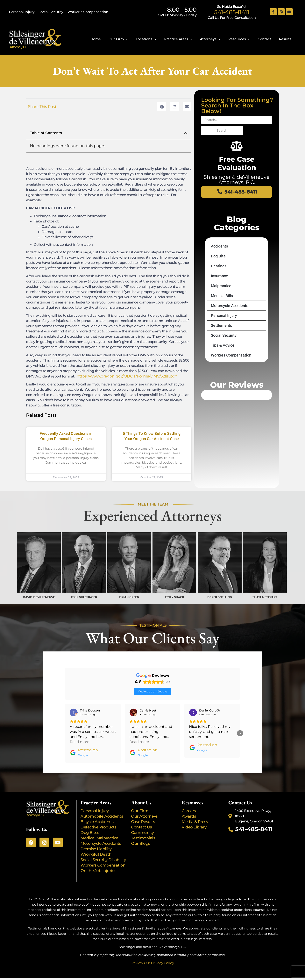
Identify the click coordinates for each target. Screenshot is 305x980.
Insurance (219, 290)
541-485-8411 (232, 12)
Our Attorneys (144, 806)
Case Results (143, 811)
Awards (189, 806)
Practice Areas (178, 39)
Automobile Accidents (102, 806)
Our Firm (118, 39)
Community (142, 822)
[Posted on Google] (84, 742)
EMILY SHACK (174, 597)
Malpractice (221, 300)
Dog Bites (91, 822)
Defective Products (98, 817)
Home (96, 39)
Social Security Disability (103, 849)
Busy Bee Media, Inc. (170, 973)
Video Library (194, 817)
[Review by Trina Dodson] (90, 700)
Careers (189, 800)
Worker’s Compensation (88, 12)
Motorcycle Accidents (230, 319)
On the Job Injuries (98, 860)
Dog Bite (218, 270)
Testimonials (143, 827)
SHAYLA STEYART (265, 597)
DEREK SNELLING (220, 597)
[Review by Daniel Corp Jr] (210, 700)
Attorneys (210, 39)
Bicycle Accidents (97, 811)
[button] (162, 107)
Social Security (51, 12)
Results (285, 39)
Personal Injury (22, 12)
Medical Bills (222, 310)
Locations (146, 39)
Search (222, 130)
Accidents (219, 260)
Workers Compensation (231, 369)
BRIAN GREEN (129, 597)
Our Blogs (141, 833)
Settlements (221, 339)
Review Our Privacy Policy (153, 952)
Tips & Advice (223, 359)
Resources (239, 39)
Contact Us (141, 817)
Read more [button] (80, 731)
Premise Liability (96, 838)
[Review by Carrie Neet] (148, 700)
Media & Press (195, 811)
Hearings (219, 280)
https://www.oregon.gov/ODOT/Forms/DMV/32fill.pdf (127, 376)
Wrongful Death (96, 844)
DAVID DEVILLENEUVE (39, 597)
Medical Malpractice (99, 827)
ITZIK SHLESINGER (84, 597)
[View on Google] (74, 702)
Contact (264, 39)
